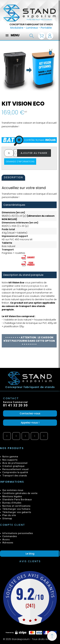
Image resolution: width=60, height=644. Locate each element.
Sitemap (7, 518)
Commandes (10, 536)
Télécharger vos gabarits (17, 512)
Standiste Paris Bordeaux (17, 500)
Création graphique (14, 466)
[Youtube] (7, 436)
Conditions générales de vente (20, 493)
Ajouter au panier (34, 153)
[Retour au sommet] (52, 636)
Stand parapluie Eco (33, 286)
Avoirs (6, 540)
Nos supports (10, 460)
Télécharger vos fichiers (16, 509)
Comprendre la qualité (15, 472)
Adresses (8, 543)
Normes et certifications (16, 506)
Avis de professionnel (15, 463)
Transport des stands (15, 476)
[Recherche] (32, 36)
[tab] (13, 178)
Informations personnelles (18, 533)
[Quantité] (9, 153)
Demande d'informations (20, 162)
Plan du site (9, 515)
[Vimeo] (26, 436)
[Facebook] (16, 436)
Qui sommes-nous (13, 490)
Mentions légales (12, 496)
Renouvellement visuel (16, 469)
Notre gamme (10, 457)
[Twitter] (35, 436)
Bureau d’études (12, 503)
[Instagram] (44, 436)
